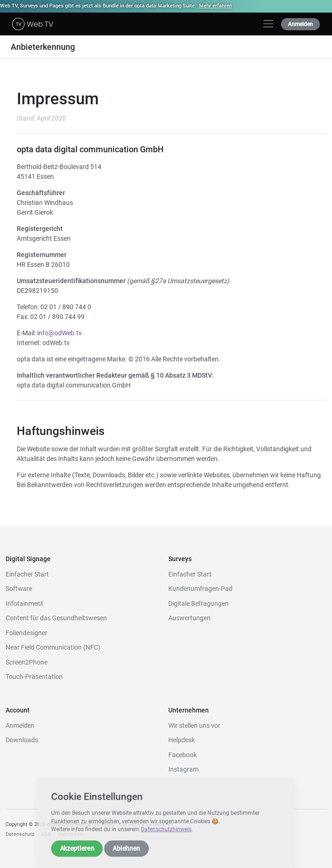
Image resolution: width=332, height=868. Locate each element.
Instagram (183, 769)
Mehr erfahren (216, 6)
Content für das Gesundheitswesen (56, 618)
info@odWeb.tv (60, 333)
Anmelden (300, 24)
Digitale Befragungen (199, 604)
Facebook (183, 755)
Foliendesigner (27, 633)
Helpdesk (182, 740)
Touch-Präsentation (34, 677)
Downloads (22, 740)
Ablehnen (126, 856)
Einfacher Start (27, 574)
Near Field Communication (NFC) (53, 647)
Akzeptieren (77, 856)
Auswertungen (189, 618)
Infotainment (24, 604)
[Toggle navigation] (268, 24)
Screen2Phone (27, 662)
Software (19, 589)
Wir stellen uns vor (194, 726)
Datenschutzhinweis (166, 838)
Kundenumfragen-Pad (200, 589)
